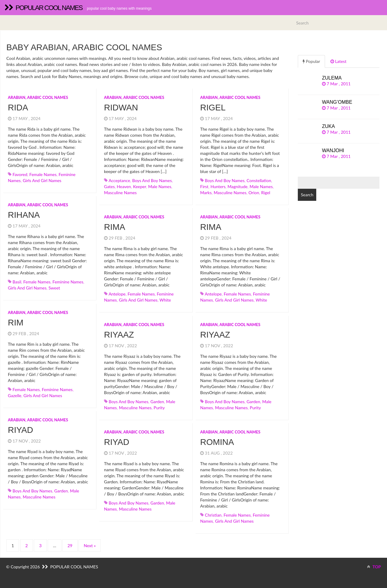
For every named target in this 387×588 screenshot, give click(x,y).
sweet (54, 288)
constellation (259, 180)
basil (17, 282)
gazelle (15, 395)
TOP (374, 567)
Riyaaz (119, 335)
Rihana (24, 215)
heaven (124, 186)
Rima (115, 227)
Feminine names (68, 282)
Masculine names (120, 193)
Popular (311, 61)
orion (254, 193)
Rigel (213, 108)
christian (213, 515)
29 (70, 546)
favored (20, 174)
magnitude (238, 186)
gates (109, 186)
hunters (218, 186)
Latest (338, 61)
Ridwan (121, 108)
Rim (16, 323)
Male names (160, 186)
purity (159, 408)
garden (157, 402)
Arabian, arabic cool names (38, 97)
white (165, 300)
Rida (18, 108)
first (204, 186)
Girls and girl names (42, 180)
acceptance (119, 180)
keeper (140, 186)
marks (206, 193)
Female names (43, 174)
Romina (217, 442)
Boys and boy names (152, 180)
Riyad (21, 430)
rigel (266, 193)
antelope (117, 294)
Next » (90, 546)
